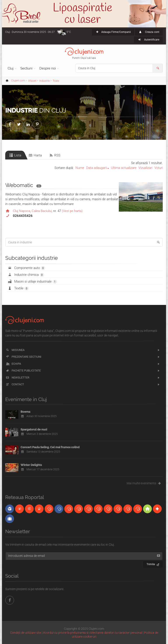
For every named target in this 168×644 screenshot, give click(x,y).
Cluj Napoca (22, 211)
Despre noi (48, 68)
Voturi (159, 168)
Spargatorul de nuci (34, 429)
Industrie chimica (26, 275)
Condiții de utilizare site (26, 633)
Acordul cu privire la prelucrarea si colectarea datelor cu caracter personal (93, 633)
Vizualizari (145, 168)
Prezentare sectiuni (23, 357)
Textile (18, 288)
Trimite (153, 564)
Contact (15, 384)
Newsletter (17, 378)
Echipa (13, 364)
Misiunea (15, 350)
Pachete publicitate (23, 371)
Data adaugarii (96, 168)
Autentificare (148, 40)
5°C (69, 32)
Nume (80, 168)
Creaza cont (149, 32)
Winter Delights (31, 465)
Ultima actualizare (124, 168)
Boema (25, 412)
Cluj (10, 68)
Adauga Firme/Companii (113, 32)
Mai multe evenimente (145, 483)
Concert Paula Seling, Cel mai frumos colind (50, 447)
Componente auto (26, 268)
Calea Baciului (42, 211)
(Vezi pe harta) (72, 211)
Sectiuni (26, 68)
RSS (55, 155)
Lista (15, 155)
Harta (35, 155)
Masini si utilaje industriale (32, 282)
